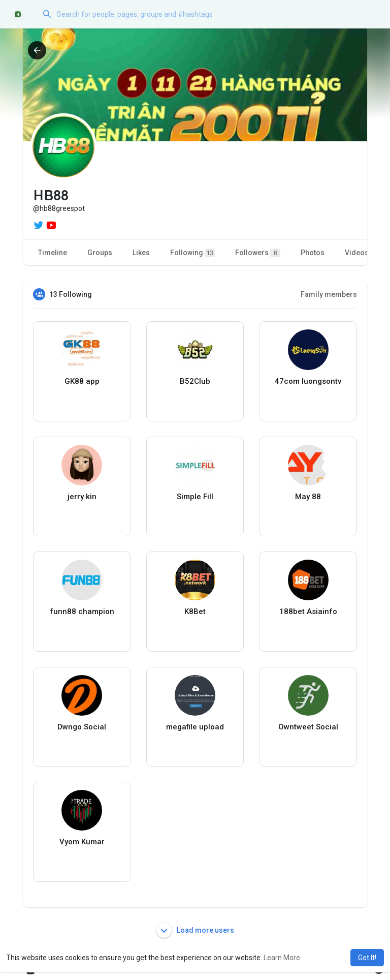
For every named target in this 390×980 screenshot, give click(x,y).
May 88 (308, 497)
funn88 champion (82, 611)
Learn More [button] (282, 958)
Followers (258, 253)
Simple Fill (195, 497)
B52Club (195, 381)
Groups (100, 253)
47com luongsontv (308, 381)
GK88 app (82, 381)
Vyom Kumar (82, 842)
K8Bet (195, 611)
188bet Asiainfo (308, 611)
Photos (313, 253)
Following (192, 253)
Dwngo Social (82, 727)
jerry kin (82, 497)
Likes (141, 253)
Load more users (195, 930)
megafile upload (195, 727)
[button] (208, 14)
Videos (357, 253)
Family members (329, 294)
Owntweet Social (308, 727)
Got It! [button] (367, 958)
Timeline (53, 253)
